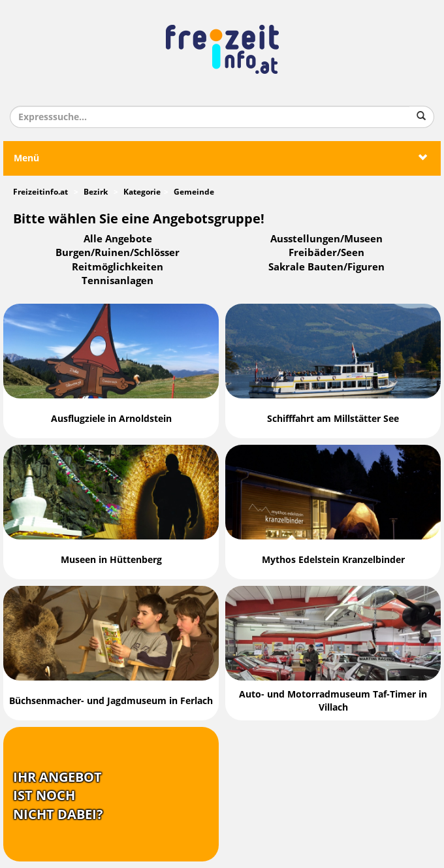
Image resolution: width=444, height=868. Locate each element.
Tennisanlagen (118, 281)
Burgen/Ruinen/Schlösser (118, 253)
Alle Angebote (118, 239)
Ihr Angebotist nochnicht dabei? (58, 796)
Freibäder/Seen (326, 253)
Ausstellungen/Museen (326, 239)
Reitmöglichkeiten (118, 267)
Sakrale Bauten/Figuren (326, 267)
